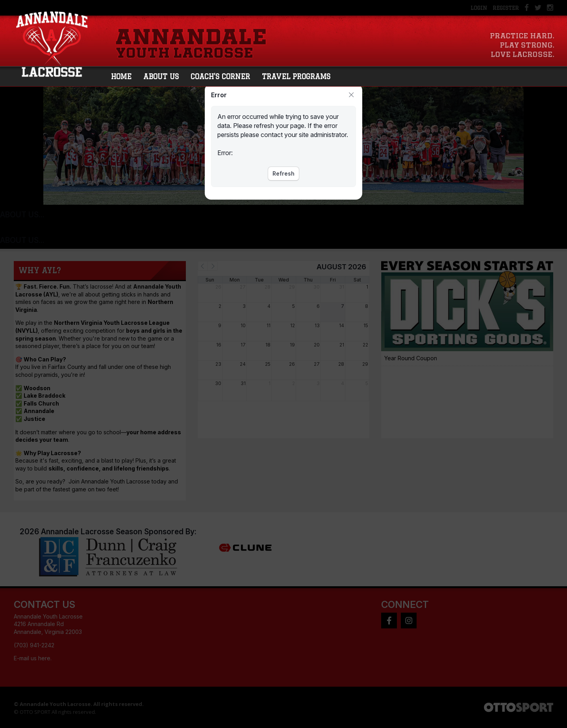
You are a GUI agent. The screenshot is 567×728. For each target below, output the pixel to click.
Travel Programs (299, 77)
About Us (164, 77)
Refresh (283, 173)
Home (124, 77)
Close (351, 95)
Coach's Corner (223, 77)
